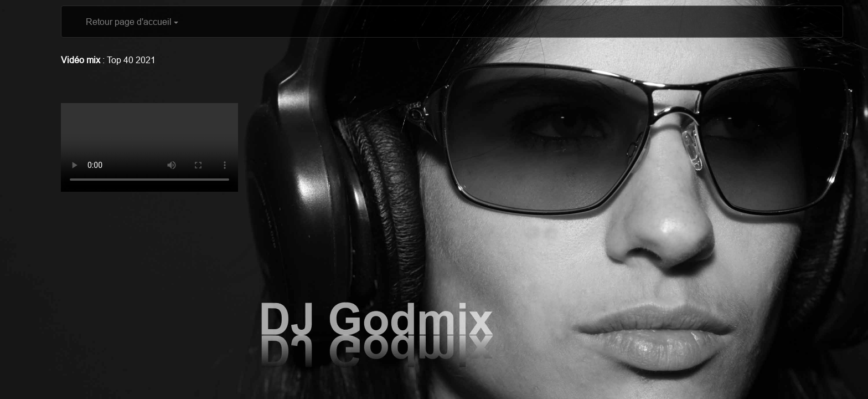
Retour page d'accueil (132, 22)
